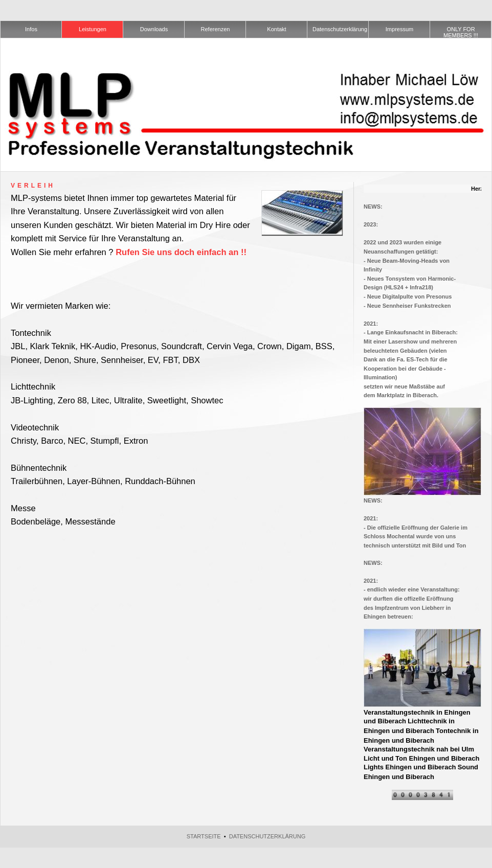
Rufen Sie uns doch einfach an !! (181, 252)
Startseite (204, 836)
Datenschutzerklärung (267, 836)
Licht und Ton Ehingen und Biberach (422, 758)
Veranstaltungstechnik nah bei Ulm (419, 749)
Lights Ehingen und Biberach (410, 767)
